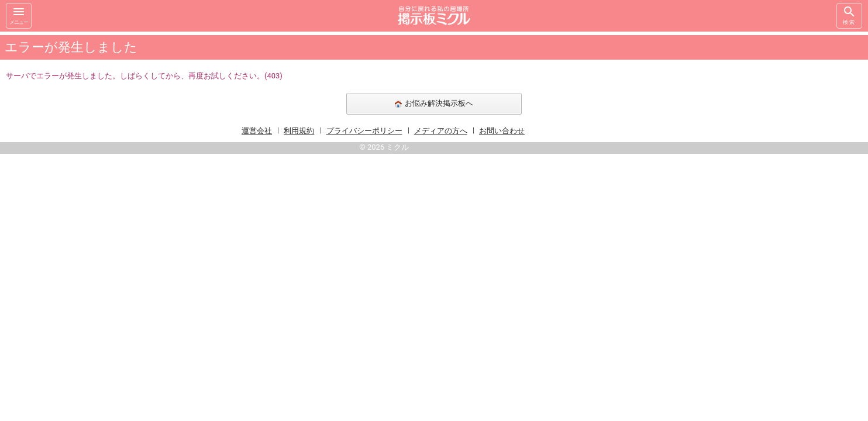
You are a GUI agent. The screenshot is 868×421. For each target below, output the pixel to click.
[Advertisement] (691, 207)
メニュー (19, 15)
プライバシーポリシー (364, 131)
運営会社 (257, 131)
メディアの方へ (441, 131)
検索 (849, 15)
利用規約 (299, 131)
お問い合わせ (502, 131)
